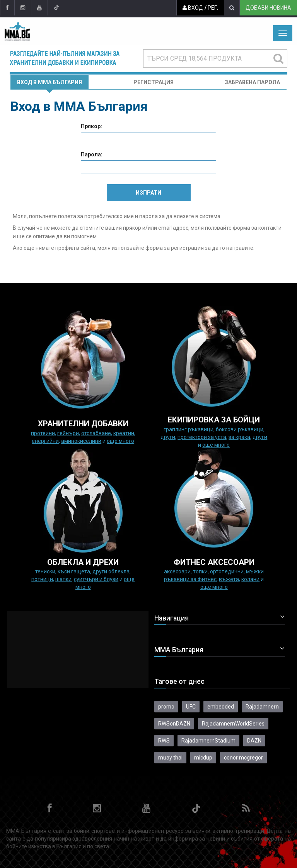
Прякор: (91, 126)
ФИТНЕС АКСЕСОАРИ (214, 562)
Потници (42, 579)
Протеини (43, 433)
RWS (164, 741)
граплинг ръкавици (189, 429)
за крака (239, 437)
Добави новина (268, 8)
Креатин (124, 433)
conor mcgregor (243, 758)
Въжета (229, 579)
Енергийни (45, 441)
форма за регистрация (175, 248)
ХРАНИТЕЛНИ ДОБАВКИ (83, 424)
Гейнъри (68, 433)
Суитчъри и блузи (96, 579)
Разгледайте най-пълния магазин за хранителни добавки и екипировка (65, 58)
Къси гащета (74, 571)
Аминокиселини (81, 441)
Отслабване (96, 433)
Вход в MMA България (49, 82)
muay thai (170, 758)
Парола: (92, 154)
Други (168, 437)
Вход (193, 8)
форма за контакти (257, 228)
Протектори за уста (202, 437)
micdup (203, 758)
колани (250, 579)
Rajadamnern (262, 707)
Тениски (45, 571)
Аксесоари (177, 571)
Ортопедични (227, 571)
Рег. (213, 8)
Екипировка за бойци (214, 420)
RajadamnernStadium (208, 741)
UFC (191, 707)
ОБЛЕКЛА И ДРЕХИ (83, 562)
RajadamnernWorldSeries (233, 724)
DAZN (254, 741)
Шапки (63, 579)
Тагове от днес (179, 682)
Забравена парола (252, 82)
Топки (200, 571)
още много (120, 441)
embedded (221, 707)
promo (166, 707)
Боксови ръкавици (240, 429)
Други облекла (111, 571)
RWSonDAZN (174, 724)
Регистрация (154, 82)
